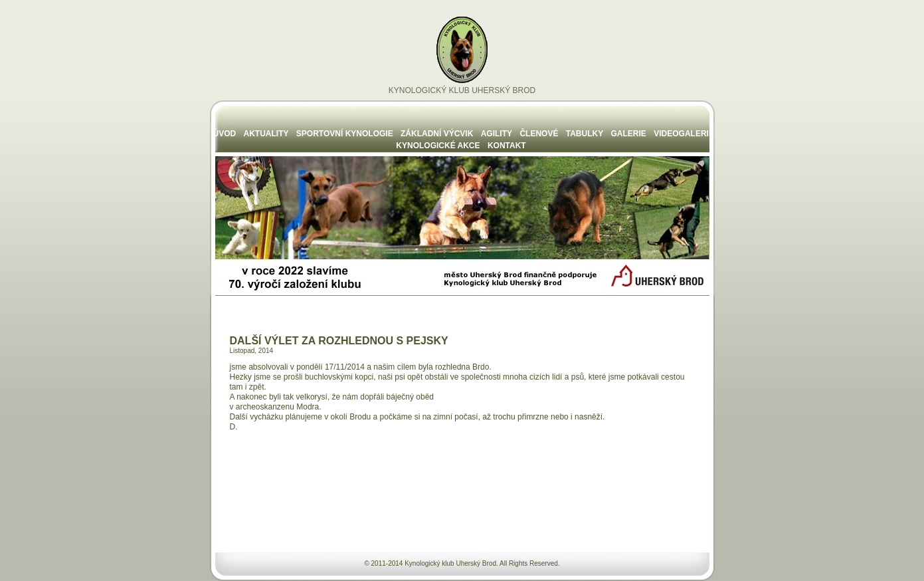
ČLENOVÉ (539, 134)
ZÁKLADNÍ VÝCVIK (437, 134)
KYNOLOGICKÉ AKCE (438, 146)
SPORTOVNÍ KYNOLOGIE (345, 134)
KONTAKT (507, 146)
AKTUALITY (266, 134)
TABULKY (585, 134)
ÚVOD (225, 134)
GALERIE (629, 134)
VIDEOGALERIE (684, 134)
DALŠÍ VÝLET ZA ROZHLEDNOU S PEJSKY (339, 341)
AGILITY (497, 134)
